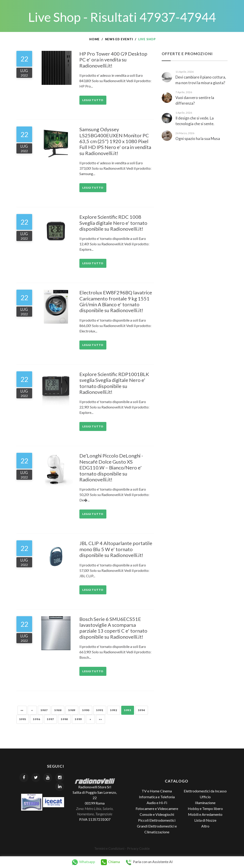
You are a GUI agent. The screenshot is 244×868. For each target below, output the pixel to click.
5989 (72, 710)
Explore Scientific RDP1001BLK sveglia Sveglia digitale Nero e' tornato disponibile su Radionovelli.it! (114, 383)
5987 (44, 710)
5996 (37, 719)
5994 (142, 710)
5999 (78, 719)
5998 (64, 719)
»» (100, 719)
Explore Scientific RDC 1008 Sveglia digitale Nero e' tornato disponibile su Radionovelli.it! (113, 223)
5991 (100, 710)
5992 (114, 710)
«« (22, 710)
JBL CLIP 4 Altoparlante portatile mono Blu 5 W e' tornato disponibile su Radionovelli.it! (116, 549)
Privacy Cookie (138, 848)
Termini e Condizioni (109, 848)
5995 (23, 719)
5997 (50, 719)
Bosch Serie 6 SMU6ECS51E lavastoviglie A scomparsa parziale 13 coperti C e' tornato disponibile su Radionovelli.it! (113, 628)
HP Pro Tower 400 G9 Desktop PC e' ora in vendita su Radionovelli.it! (113, 60)
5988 (58, 710)
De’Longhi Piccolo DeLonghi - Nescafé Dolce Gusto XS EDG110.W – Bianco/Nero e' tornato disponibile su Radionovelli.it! (111, 468)
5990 (86, 710)
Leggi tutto (93, 100)
